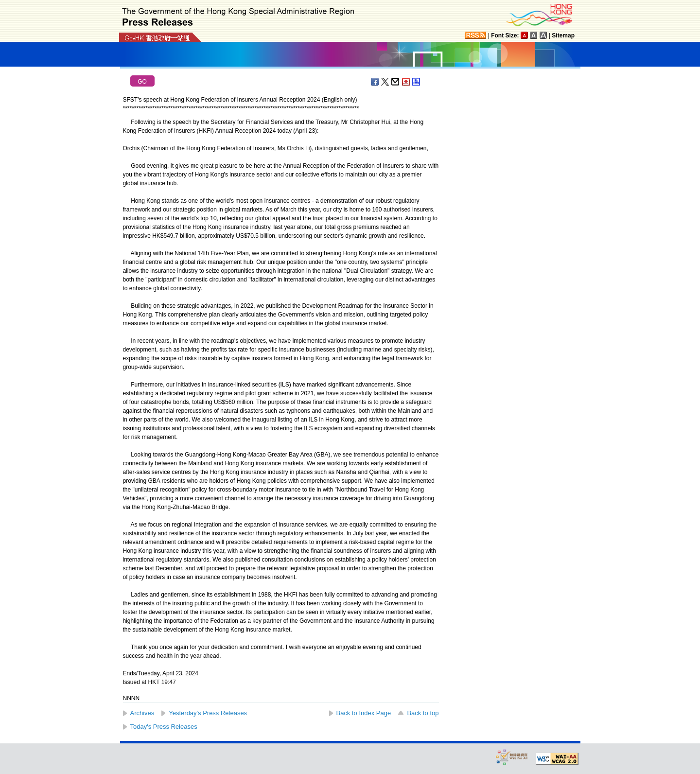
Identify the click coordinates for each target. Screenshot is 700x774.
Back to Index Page (364, 713)
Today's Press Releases (164, 727)
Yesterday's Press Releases (208, 713)
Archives (142, 713)
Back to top (423, 713)
